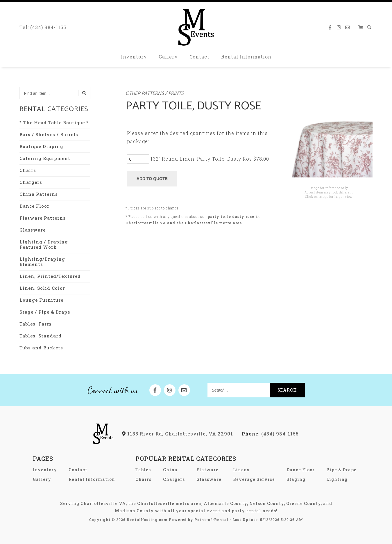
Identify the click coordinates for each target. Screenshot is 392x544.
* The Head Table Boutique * (54, 122)
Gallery (168, 58)
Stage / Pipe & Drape (45, 312)
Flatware (207, 470)
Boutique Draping (41, 146)
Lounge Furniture (41, 300)
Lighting (337, 479)
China (170, 470)
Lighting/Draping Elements (42, 262)
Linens (241, 470)
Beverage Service (254, 479)
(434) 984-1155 (270, 434)
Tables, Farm (35, 324)
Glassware (33, 230)
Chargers (31, 182)
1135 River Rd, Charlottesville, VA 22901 (178, 434)
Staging (296, 479)
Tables (143, 470)
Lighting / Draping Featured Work (44, 244)
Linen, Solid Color (42, 288)
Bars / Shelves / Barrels (49, 134)
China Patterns (39, 194)
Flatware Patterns (43, 218)
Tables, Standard (41, 336)
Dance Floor (34, 206)
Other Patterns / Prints (155, 94)
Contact (199, 58)
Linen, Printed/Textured (50, 276)
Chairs (28, 170)
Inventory (134, 58)
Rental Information (246, 58)
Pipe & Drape (341, 470)
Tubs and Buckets (41, 348)
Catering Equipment (45, 158)
